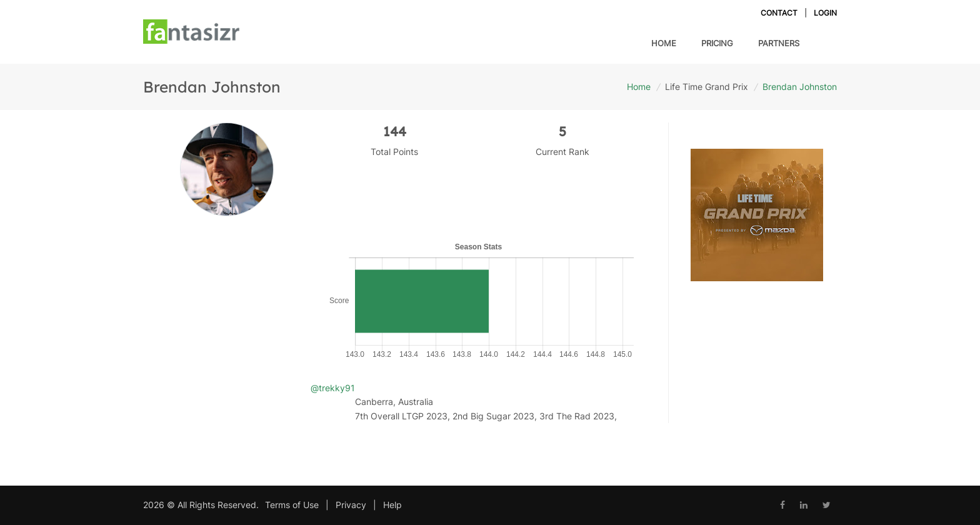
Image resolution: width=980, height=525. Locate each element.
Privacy (351, 505)
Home (664, 43)
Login (825, 13)
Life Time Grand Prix (707, 87)
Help (392, 505)
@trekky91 (333, 388)
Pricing (717, 42)
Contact (779, 13)
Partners (779, 43)
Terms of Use (292, 505)
